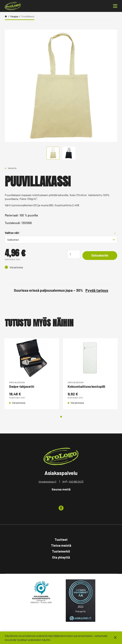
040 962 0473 (76, 482)
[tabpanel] (32, 374)
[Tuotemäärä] (72, 254)
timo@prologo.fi (47, 482)
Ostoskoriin (99, 256)
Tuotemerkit (61, 552)
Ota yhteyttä (61, 558)
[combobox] (61, 240)
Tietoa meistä (61, 546)
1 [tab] (61, 417)
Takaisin (12, 168)
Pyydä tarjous (97, 290)
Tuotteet (61, 540)
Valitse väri (12, 233)
